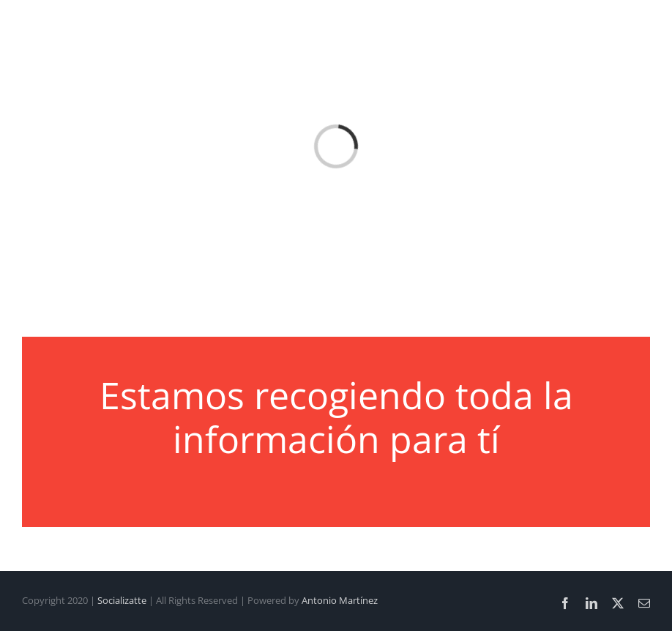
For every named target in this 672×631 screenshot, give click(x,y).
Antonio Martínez (340, 600)
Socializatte (122, 600)
